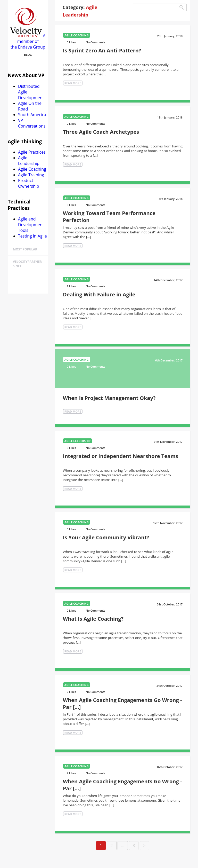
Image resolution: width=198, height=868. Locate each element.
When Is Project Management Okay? (109, 398)
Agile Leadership (29, 161)
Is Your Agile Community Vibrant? (106, 537)
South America (32, 115)
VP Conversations (32, 123)
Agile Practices (32, 152)
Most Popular (25, 249)
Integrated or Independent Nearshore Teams (121, 456)
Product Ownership (28, 183)
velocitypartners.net (27, 264)
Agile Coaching (32, 169)
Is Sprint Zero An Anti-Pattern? (102, 50)
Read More (73, 83)
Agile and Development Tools (31, 225)
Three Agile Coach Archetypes (101, 132)
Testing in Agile (32, 236)
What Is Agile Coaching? (93, 619)
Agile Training (31, 175)
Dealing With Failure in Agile (99, 294)
